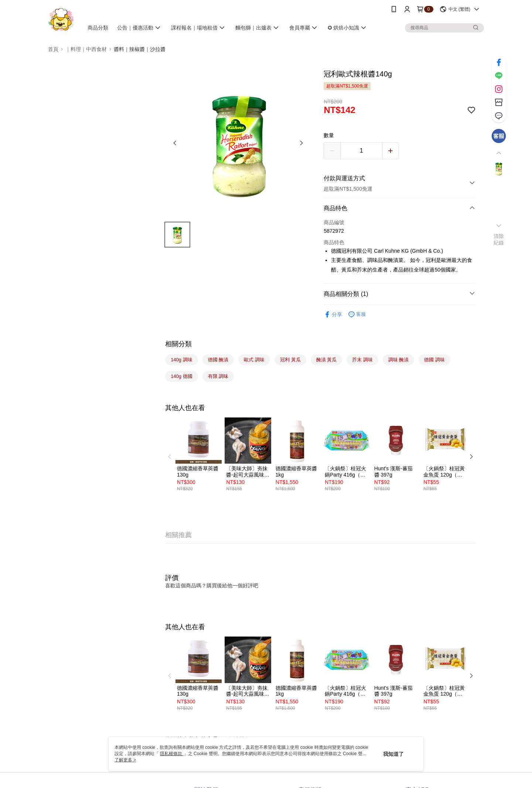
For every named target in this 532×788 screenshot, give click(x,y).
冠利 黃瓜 (290, 360)
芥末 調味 (362, 360)
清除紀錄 (499, 239)
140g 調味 (182, 360)
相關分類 (178, 344)
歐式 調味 (254, 360)
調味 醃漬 (399, 360)
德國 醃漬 (218, 360)
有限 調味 (218, 376)
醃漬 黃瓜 (327, 360)
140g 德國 (182, 376)
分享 (333, 315)
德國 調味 (434, 360)
